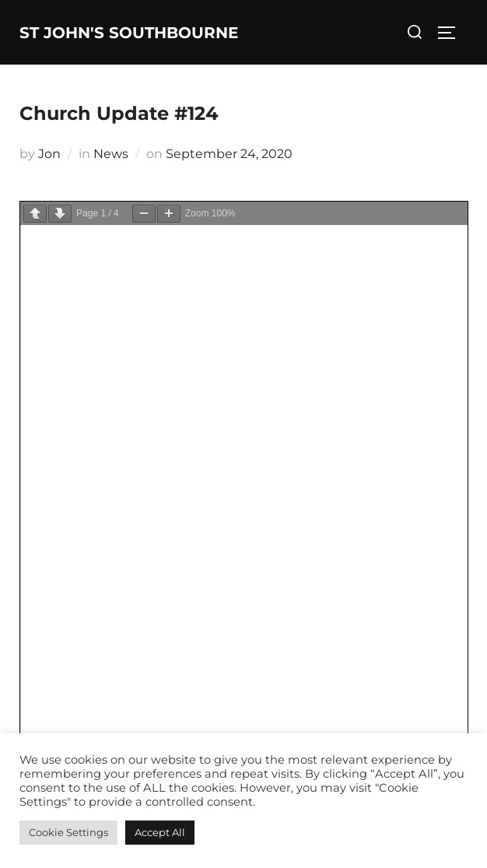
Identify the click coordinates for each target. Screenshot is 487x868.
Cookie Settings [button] (68, 832)
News (111, 154)
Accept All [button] (160, 832)
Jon (49, 154)
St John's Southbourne (129, 33)
